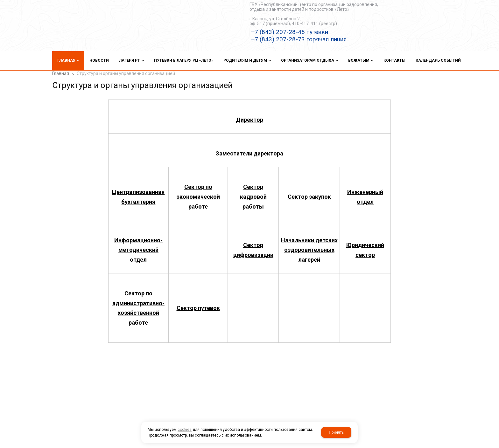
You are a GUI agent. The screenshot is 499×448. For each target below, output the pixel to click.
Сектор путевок (198, 304)
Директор (250, 116)
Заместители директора (250, 150)
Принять (336, 432)
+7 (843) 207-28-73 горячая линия (299, 39)
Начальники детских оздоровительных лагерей (309, 246)
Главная (61, 73)
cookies (185, 430)
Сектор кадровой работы (253, 193)
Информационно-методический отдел (138, 246)
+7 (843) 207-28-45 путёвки (290, 32)
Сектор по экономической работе (198, 193)
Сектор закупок (309, 193)
